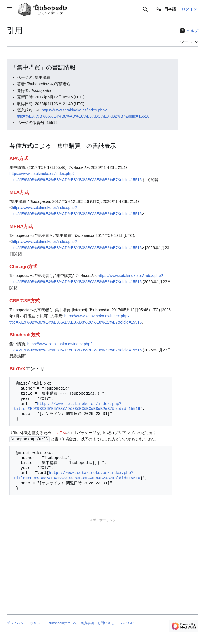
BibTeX (17, 369)
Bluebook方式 (25, 335)
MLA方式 (19, 192)
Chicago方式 (23, 267)
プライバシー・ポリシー (25, 623)
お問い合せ (106, 623)
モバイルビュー (129, 623)
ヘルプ (188, 31)
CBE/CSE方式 (25, 301)
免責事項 (87, 623)
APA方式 (19, 158)
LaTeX (61, 433)
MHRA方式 (21, 226)
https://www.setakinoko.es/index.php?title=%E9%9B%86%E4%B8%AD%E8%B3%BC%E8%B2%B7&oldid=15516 (77, 406)
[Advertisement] (102, 561)
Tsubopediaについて (62, 623)
